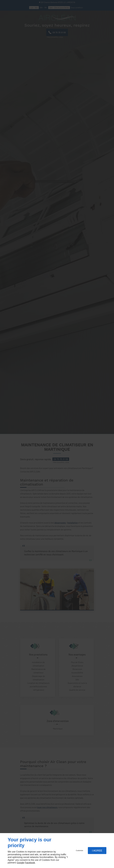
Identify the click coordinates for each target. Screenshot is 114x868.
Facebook (30, 863)
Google (20, 863)
